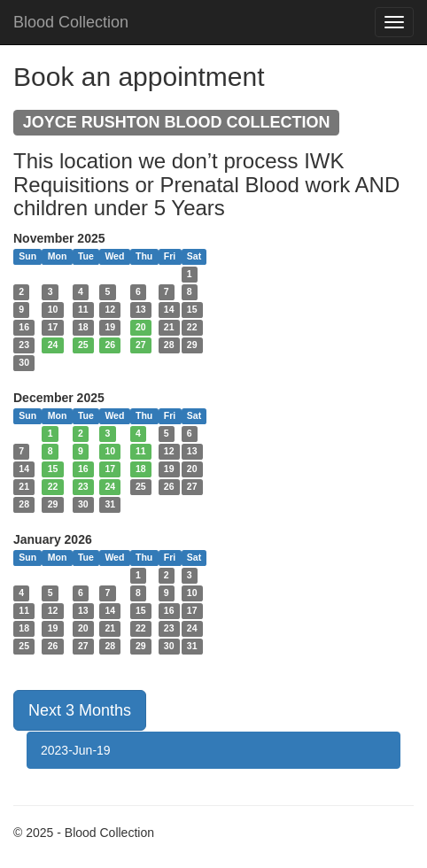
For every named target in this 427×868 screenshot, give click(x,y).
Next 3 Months (80, 710)
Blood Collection (71, 22)
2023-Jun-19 (76, 750)
